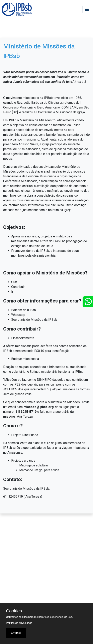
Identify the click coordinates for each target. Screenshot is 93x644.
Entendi (16, 633)
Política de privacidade (19, 623)
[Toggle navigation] (87, 9)
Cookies (14, 611)
